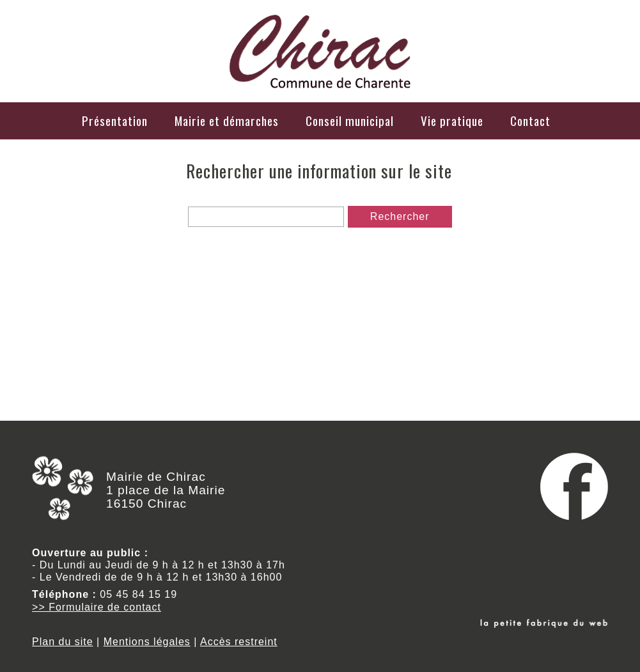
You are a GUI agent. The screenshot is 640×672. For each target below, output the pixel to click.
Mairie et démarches (227, 121)
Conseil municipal (350, 121)
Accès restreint (239, 642)
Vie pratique (452, 121)
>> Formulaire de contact (97, 607)
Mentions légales (147, 642)
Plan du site (63, 642)
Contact (530, 121)
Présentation (115, 121)
